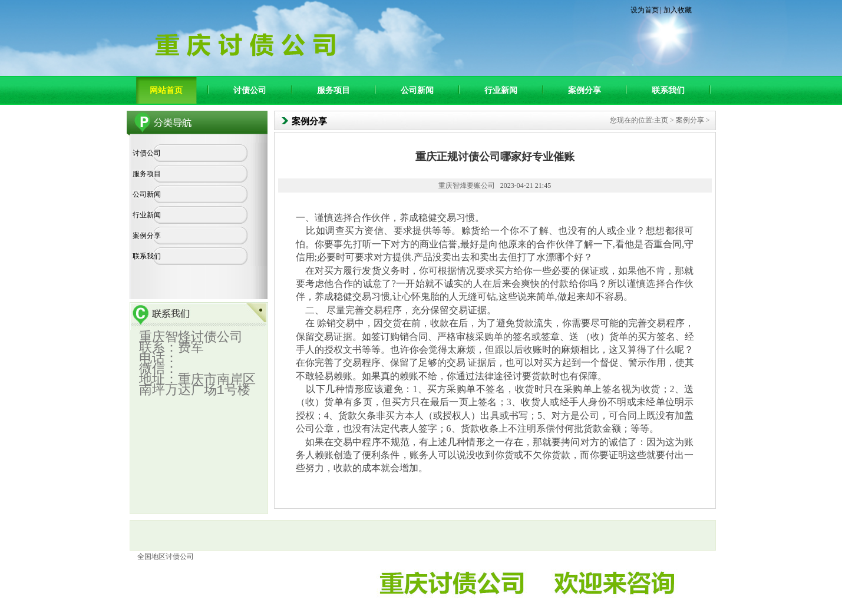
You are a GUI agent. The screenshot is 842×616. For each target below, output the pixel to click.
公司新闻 (417, 90)
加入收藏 (678, 10)
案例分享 (585, 90)
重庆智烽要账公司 (467, 186)
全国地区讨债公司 (166, 557)
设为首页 (645, 10)
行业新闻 (501, 90)
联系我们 (668, 90)
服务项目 (334, 90)
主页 (661, 120)
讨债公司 (250, 90)
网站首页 (166, 90)
